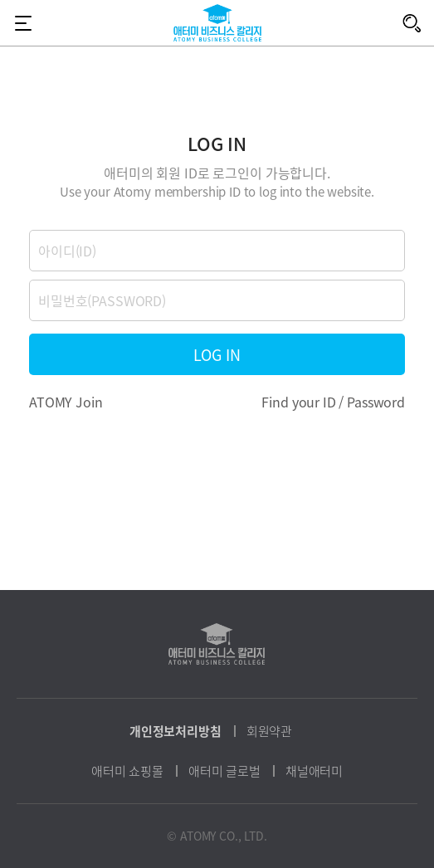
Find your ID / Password (333, 402)
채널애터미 (314, 771)
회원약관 (269, 731)
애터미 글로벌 (224, 771)
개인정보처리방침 (176, 731)
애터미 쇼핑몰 (127, 771)
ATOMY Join (66, 402)
